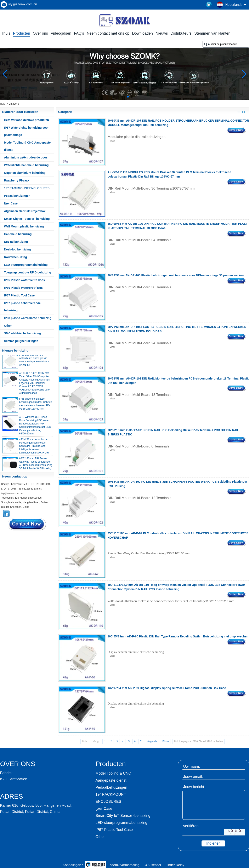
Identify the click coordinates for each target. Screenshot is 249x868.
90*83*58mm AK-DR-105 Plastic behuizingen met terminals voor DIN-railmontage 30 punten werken (176, 275)
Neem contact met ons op (108, 33)
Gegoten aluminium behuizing (25, 173)
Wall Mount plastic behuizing (24, 226)
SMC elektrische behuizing (22, 333)
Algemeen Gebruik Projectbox (25, 211)
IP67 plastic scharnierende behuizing (22, 307)
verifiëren (191, 826)
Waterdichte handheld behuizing (26, 165)
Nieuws (162, 33)
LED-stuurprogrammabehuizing (26, 265)
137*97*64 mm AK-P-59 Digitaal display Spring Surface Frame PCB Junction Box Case (167, 688)
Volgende (152, 741)
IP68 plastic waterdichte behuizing (28, 318)
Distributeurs (181, 33)
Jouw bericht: (194, 787)
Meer (112, 141)
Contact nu (27, 524)
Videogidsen (61, 33)
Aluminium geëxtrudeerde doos (26, 157)
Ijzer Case (11, 203)
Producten (22, 33)
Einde (166, 741)
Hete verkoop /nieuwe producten (27, 120)
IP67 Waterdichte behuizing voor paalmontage (27, 131)
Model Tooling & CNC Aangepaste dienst (27, 146)
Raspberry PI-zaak (17, 180)
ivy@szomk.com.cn (23, 4)
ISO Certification (14, 779)
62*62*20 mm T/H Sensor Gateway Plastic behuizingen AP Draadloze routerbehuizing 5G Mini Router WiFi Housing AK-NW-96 (36, 467)
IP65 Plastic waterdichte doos (25, 280)
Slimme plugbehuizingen (21, 341)
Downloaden (142, 33)
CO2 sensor (152, 865)
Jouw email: (193, 777)
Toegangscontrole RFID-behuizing (28, 272)
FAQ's (79, 33)
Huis (3, 104)
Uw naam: (192, 766)
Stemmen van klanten (212, 33)
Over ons (40, 33)
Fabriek (6, 773)
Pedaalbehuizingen (17, 196)
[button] (118, 97)
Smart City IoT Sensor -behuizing (27, 219)
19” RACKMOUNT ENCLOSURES (27, 188)
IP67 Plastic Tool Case (19, 295)
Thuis (6, 33)
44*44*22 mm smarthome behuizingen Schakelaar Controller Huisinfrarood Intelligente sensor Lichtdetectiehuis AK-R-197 (34, 448)
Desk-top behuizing (18, 249)
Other (8, 326)
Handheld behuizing (18, 234)
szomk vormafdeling (125, 865)
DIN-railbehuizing (16, 242)
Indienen (213, 843)
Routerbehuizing (16, 257)
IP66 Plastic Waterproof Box (23, 288)
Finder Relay (175, 865)
